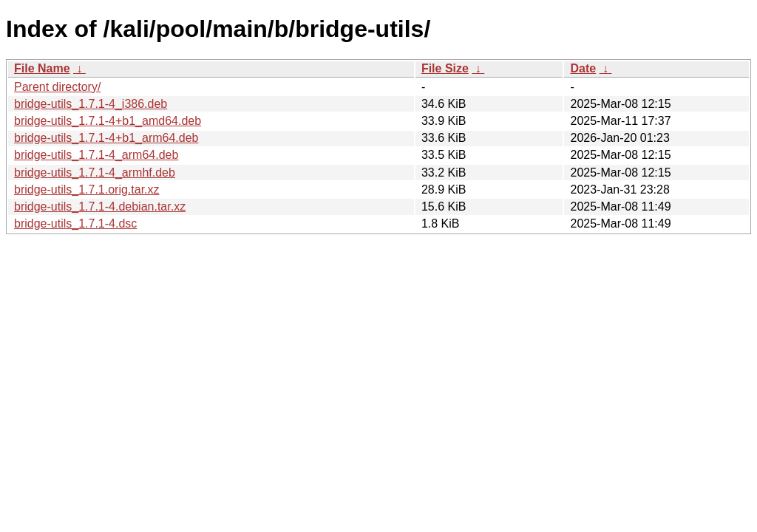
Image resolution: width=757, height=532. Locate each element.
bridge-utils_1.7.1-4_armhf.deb (95, 173)
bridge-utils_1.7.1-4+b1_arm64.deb (106, 138)
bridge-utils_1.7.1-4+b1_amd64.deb (108, 121)
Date (583, 68)
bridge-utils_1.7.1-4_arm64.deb (96, 155)
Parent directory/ (57, 87)
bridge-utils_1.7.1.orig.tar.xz (87, 190)
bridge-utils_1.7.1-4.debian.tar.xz (100, 207)
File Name (42, 68)
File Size (445, 68)
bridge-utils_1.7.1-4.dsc (75, 224)
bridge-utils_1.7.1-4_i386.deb (91, 104)
